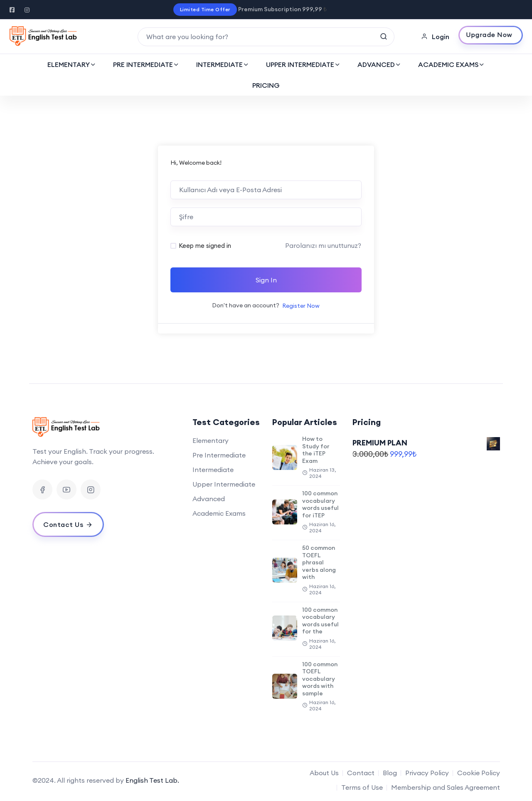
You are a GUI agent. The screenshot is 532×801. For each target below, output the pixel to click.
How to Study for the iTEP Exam (316, 450)
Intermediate (213, 470)
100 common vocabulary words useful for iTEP (320, 504)
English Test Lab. (152, 780)
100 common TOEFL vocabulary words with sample (320, 679)
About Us (324, 773)
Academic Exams (219, 513)
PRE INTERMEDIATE (143, 64)
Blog (390, 773)
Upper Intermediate (224, 484)
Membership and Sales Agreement (446, 787)
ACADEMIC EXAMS (448, 64)
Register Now (301, 306)
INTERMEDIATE (219, 64)
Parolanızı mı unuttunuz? (323, 245)
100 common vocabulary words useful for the (320, 621)
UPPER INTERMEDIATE (300, 64)
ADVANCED (376, 64)
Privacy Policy (427, 773)
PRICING (266, 85)
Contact (361, 773)
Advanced (209, 499)
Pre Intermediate (219, 455)
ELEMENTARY (69, 64)
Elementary (211, 440)
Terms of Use (362, 787)
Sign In (266, 280)
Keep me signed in (205, 246)
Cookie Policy (479, 773)
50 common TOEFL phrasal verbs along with (319, 562)
